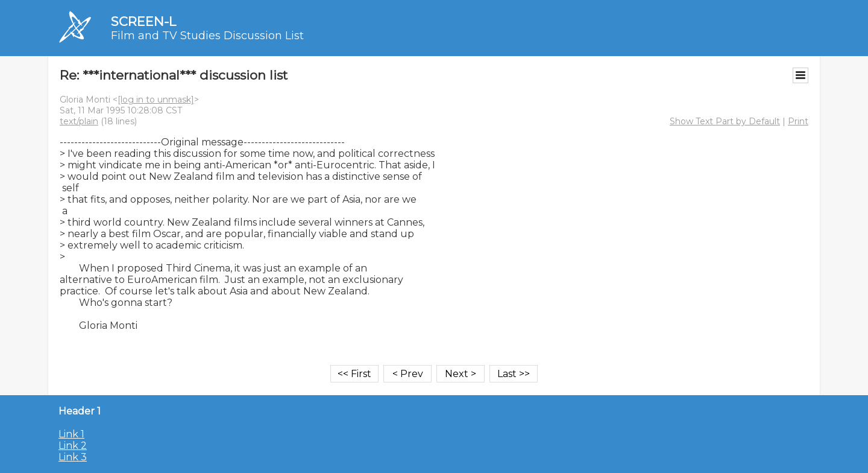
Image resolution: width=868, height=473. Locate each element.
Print (798, 121)
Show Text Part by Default (725, 121)
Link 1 (71, 434)
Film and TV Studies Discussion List (207, 36)
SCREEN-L (143, 21)
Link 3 (73, 457)
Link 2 (73, 446)
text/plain (79, 121)
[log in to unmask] (156, 100)
